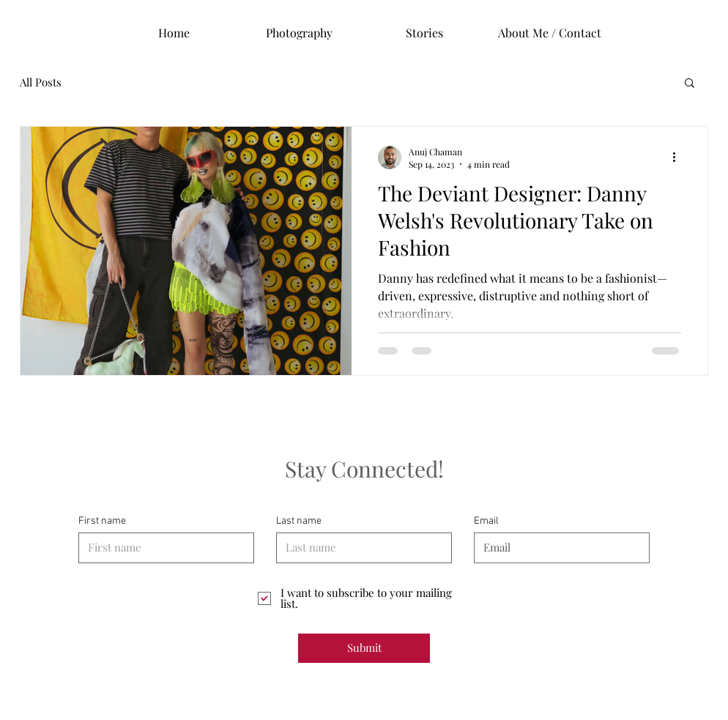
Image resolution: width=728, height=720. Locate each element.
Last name (299, 522)
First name (102, 522)
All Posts (41, 82)
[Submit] (364, 648)
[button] (690, 84)
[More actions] (679, 157)
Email (486, 522)
